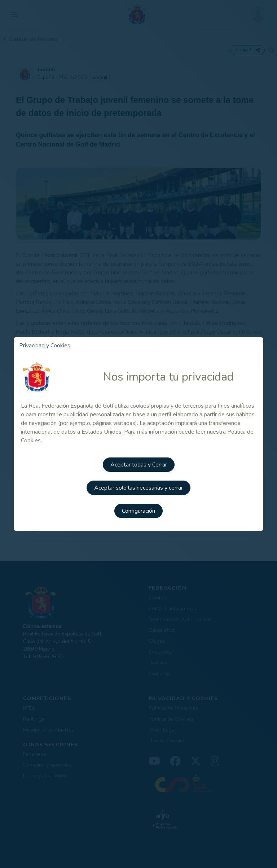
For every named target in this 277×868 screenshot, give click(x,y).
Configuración (138, 511)
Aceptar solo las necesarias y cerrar (138, 488)
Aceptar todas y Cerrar (139, 465)
